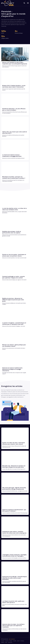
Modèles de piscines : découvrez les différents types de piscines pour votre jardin (13, 300)
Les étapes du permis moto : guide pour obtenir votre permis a (13, 602)
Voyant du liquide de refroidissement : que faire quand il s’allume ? (14, 510)
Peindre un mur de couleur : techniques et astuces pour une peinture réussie (14, 255)
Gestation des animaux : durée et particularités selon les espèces (12, 232)
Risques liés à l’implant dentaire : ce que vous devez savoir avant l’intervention (14, 86)
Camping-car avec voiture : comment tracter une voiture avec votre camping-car (14, 532)
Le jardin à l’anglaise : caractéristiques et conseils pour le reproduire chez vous (14, 324)
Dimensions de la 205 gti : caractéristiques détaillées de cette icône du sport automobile (15, 578)
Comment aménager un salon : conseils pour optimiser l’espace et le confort (13, 277)
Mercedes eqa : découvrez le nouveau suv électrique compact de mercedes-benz (14, 467)
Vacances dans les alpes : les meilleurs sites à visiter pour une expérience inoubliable (13, 626)
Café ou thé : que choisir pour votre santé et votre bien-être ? (15, 133)
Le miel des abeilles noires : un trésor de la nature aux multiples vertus (14, 209)
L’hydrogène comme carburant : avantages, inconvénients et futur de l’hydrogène (15, 555)
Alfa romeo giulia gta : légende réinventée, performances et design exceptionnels (14, 488)
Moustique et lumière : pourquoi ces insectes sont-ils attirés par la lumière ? (14, 177)
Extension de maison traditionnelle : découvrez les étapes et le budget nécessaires (13, 369)
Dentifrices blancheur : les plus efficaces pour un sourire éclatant (14, 109)
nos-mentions (12, 639)
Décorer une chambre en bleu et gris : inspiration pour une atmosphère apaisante (15, 63)
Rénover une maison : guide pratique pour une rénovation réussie (14, 345)
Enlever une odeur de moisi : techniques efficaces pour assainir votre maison (14, 443)
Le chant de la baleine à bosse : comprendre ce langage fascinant (12, 156)
